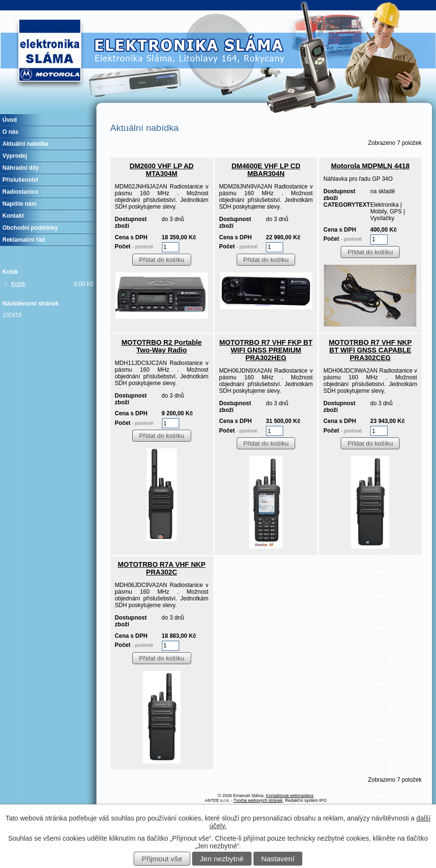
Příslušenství (20, 180)
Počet (134, 246)
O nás (10, 132)
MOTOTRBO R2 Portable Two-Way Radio (161, 346)
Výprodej (15, 156)
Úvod (10, 120)
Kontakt (13, 216)
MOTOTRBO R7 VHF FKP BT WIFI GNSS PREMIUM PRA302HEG (266, 350)
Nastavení (278, 859)
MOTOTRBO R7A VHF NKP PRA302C (162, 568)
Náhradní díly (21, 168)
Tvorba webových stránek (258, 800)
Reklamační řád (24, 240)
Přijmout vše (162, 859)
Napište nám (19, 204)
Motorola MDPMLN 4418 (370, 166)
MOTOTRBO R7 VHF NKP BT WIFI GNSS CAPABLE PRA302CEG (370, 350)
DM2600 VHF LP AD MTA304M (161, 170)
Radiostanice (20, 192)
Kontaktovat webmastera (290, 796)
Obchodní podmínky (30, 228)
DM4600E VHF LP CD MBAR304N (266, 170)
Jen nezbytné (222, 859)
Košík (18, 284)
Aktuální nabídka (25, 144)
